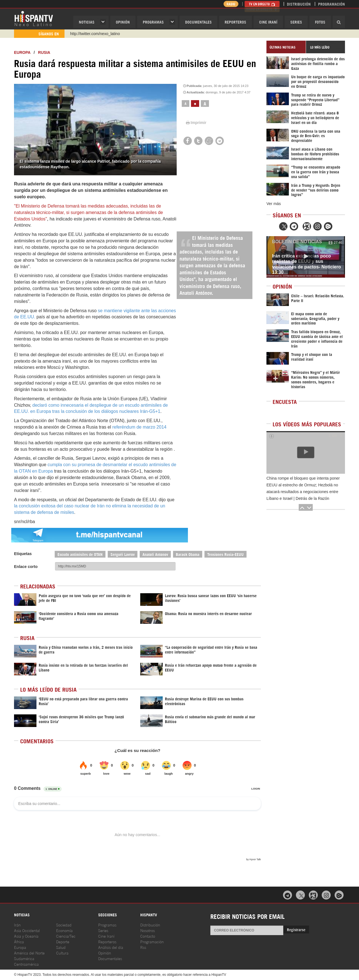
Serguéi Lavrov (123, 554)
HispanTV (34, 18)
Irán (17, 925)
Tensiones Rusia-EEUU (225, 554)
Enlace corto (26, 567)
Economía (64, 930)
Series (296, 22)
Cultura (62, 953)
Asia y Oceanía (26, 936)
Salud (61, 947)
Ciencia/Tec (66, 936)
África (19, 941)
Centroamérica (26, 964)
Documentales (198, 22)
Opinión (105, 953)
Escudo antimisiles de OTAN (80, 554)
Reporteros (235, 22)
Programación (332, 4)
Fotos (320, 22)
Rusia (44, 52)
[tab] (286, 47)
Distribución (299, 4)
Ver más (274, 204)
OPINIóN (123, 22)
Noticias (87, 22)
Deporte (63, 941)
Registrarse (296, 929)
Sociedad (64, 925)
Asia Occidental (27, 930)
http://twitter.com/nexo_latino (95, 34)
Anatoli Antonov (155, 554)
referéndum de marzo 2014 (139, 427)
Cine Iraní (268, 22)
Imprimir (196, 123)
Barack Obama (188, 554)
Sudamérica (24, 958)
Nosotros (148, 930)
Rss (143, 947)
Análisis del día (111, 947)
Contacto (148, 936)
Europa (22, 52)
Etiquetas (23, 554)
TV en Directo (262, 4)
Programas (153, 22)
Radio (230, 4)
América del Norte (29, 953)
